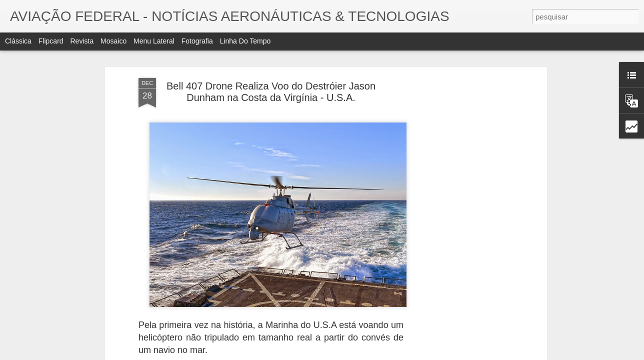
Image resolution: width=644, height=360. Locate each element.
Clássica (18, 41)
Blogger (370, 354)
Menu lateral (154, 41)
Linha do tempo (245, 41)
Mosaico (113, 41)
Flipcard (51, 41)
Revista (82, 41)
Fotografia (197, 41)
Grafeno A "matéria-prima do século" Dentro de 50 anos (506, 313)
